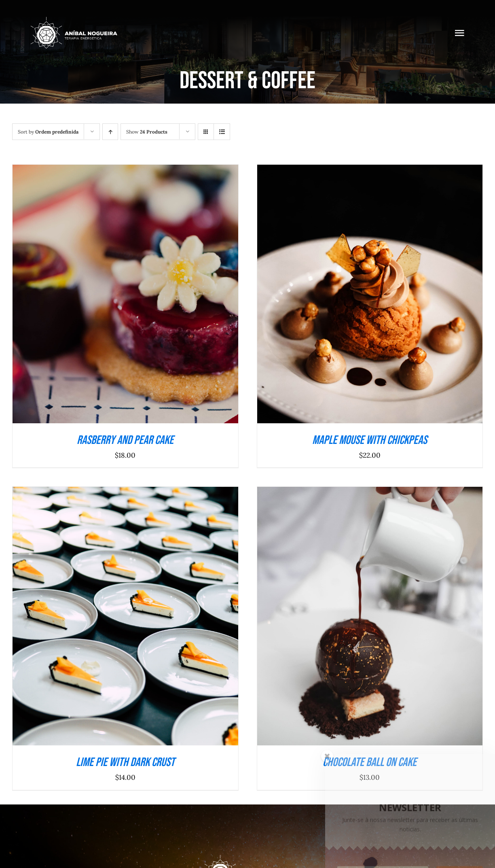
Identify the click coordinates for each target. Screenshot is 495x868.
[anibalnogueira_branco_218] (74, 19)
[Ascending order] (110, 132)
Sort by (48, 132)
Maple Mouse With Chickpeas (370, 440)
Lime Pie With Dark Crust (125, 762)
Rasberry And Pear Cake (125, 440)
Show (147, 132)
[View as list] (222, 132)
